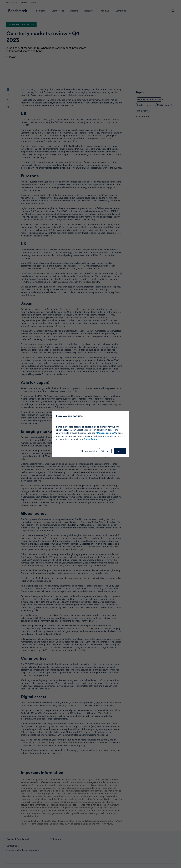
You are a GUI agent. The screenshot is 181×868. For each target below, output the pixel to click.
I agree (120, 451)
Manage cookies (89, 451)
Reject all (105, 451)
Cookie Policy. (91, 439)
